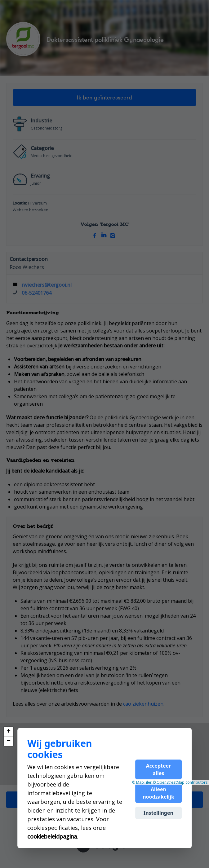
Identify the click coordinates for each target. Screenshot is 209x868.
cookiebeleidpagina (52, 836)
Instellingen (158, 813)
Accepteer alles (158, 769)
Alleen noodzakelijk (158, 793)
